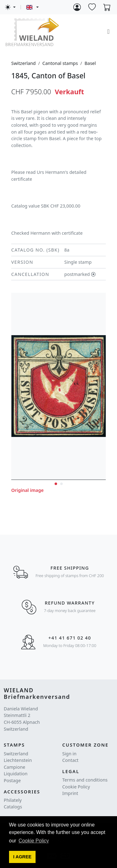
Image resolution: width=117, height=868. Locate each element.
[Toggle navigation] (108, 32)
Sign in (70, 754)
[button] (22, 857)
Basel (90, 63)
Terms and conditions (85, 780)
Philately (13, 800)
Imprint (70, 793)
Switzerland (23, 63)
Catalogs (13, 807)
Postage (12, 780)
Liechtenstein (18, 760)
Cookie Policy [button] (34, 841)
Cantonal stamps (60, 63)
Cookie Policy (76, 787)
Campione (15, 767)
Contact (71, 760)
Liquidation (16, 774)
